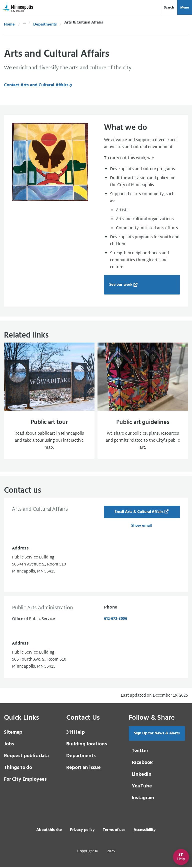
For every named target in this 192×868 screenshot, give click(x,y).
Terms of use (114, 831)
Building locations (86, 745)
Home (9, 25)
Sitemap (13, 733)
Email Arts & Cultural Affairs (139, 513)
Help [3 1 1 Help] (75, 733)
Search (169, 8)
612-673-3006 (116, 620)
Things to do (18, 769)
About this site (49, 831)
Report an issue (83, 769)
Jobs (9, 745)
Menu (185, 8)
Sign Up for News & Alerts (157, 734)
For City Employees (25, 780)
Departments (45, 25)
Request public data (26, 757)
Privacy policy (82, 831)
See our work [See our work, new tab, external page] (121, 285)
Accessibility (145, 831)
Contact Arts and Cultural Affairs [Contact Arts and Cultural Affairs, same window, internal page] (36, 85)
